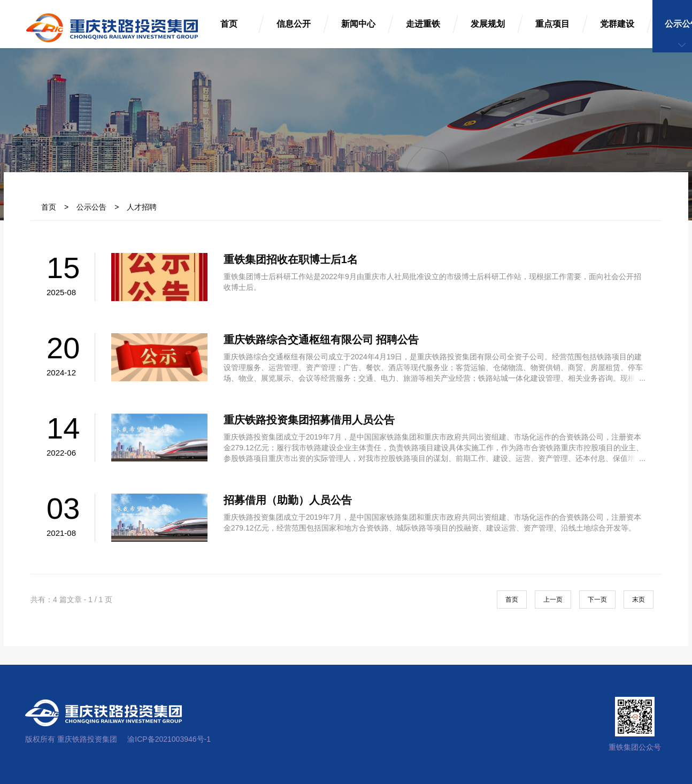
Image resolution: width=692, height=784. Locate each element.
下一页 (597, 599)
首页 (49, 207)
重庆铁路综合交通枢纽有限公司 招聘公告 (321, 340)
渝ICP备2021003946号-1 (169, 739)
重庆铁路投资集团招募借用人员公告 (309, 420)
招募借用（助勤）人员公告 (288, 500)
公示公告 (91, 207)
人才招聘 (142, 207)
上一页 (553, 599)
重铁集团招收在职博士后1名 (291, 259)
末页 (639, 599)
